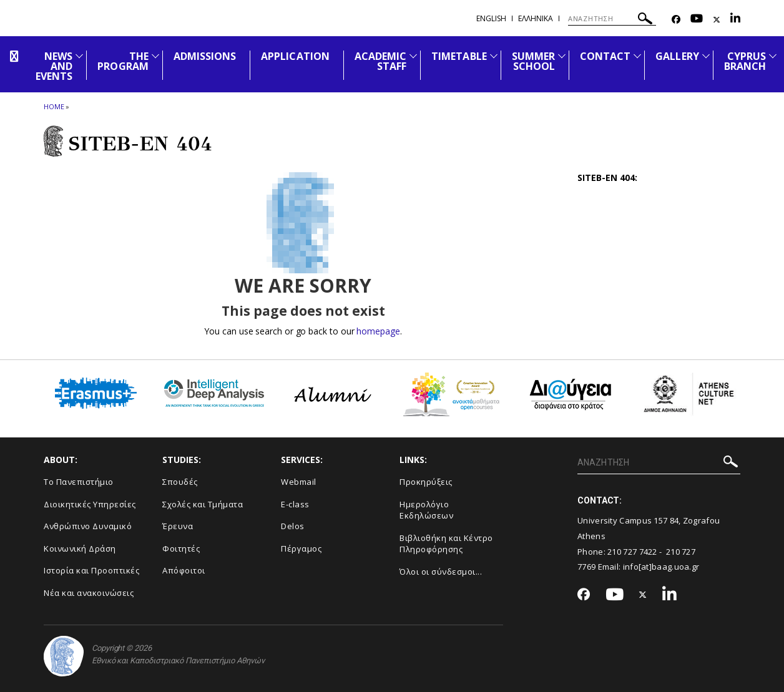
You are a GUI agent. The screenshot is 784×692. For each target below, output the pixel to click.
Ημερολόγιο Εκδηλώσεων (426, 510)
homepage (378, 331)
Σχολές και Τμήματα (203, 504)
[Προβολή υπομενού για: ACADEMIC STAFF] (413, 56)
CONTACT (605, 56)
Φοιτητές (181, 548)
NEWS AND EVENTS (54, 66)
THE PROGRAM (123, 61)
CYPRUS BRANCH (745, 61)
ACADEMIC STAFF (380, 61)
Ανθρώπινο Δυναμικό (88, 526)
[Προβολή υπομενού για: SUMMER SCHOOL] (562, 56)
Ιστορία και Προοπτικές (91, 570)
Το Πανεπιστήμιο (79, 482)
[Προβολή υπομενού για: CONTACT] (637, 56)
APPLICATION (295, 56)
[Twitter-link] (717, 20)
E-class (295, 504)
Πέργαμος (301, 548)
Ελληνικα (536, 18)
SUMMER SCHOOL (533, 61)
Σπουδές (180, 482)
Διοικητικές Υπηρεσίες (90, 504)
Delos (293, 526)
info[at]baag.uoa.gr (661, 567)
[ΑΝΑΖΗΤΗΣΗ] (612, 19)
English (491, 18)
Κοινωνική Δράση (80, 548)
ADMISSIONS (205, 56)
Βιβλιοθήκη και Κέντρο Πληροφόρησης (446, 544)
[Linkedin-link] (735, 20)
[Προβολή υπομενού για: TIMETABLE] (494, 56)
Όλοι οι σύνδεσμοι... (441, 572)
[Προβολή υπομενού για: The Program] (155, 56)
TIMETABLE (459, 56)
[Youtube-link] (697, 20)
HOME (54, 106)
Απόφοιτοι (184, 570)
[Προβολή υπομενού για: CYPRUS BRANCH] (773, 56)
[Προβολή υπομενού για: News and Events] (79, 56)
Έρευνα (178, 526)
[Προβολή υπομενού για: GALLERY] (706, 56)
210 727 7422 (632, 552)
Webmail (299, 482)
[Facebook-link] (676, 20)
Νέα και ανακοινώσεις (89, 593)
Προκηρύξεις (426, 482)
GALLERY (677, 56)
